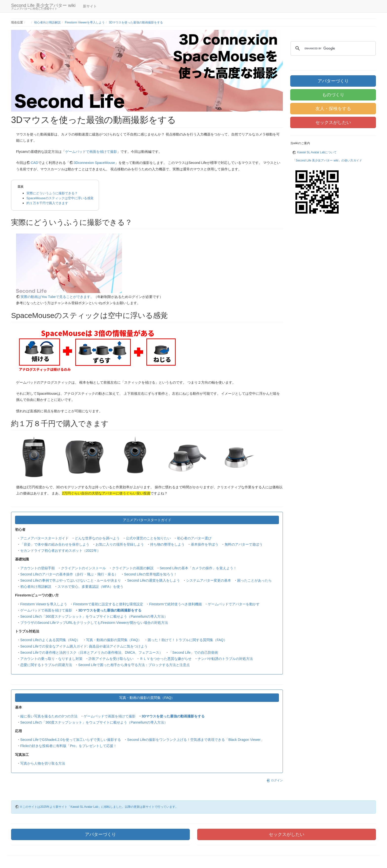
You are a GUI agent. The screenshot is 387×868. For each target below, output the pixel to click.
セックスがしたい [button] (333, 122)
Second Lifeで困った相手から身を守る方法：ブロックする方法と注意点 (134, 665)
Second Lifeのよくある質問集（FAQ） (50, 640)
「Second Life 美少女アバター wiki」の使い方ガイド (327, 160)
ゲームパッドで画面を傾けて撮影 (91, 152)
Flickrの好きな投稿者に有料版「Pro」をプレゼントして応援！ (68, 746)
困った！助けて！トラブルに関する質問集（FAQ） (187, 640)
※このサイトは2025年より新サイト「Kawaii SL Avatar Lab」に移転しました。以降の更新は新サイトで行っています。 (99, 807)
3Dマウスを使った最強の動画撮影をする (136, 22)
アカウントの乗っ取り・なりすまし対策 (51, 659)
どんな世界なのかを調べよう (97, 538)
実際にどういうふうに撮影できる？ (52, 193)
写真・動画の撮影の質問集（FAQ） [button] (147, 698)
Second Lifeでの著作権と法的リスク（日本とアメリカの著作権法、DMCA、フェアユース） (91, 652)
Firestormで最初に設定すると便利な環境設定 (108, 604)
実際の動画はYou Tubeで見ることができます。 (57, 297)
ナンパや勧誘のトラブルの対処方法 (225, 659)
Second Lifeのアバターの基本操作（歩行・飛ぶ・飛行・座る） (69, 574)
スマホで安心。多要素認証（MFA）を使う (90, 587)
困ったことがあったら (254, 580)
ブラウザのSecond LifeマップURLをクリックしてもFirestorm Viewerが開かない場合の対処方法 (94, 623)
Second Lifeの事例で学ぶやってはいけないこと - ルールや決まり (71, 580)
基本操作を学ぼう (205, 544)
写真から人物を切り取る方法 (43, 763)
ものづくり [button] (333, 95)
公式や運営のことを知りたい (148, 538)
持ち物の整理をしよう (167, 544)
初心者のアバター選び (194, 538)
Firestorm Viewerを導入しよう (85, 22)
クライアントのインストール (83, 568)
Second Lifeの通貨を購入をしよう (154, 580)
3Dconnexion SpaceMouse (94, 163)
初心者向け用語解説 (47, 22)
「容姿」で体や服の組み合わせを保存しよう (55, 544)
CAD (35, 163)
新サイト (90, 6)
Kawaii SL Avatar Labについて (317, 152)
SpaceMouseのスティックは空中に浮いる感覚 (60, 198)
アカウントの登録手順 (38, 568)
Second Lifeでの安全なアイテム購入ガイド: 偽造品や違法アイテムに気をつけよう (84, 646)
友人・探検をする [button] (333, 109)
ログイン (275, 780)
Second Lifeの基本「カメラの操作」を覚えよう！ (198, 568)
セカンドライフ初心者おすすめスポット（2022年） (60, 551)
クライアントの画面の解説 (133, 568)
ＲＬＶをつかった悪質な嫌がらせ (166, 659)
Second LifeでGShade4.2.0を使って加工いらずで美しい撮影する (71, 740)
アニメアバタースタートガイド (44, 538)
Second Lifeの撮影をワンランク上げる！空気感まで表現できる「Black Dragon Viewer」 (195, 740)
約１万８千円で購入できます (47, 203)
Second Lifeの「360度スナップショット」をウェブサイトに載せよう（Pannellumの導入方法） (94, 616)
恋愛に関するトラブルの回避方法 (46, 665)
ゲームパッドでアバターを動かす (234, 604)
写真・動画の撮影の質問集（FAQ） (114, 640)
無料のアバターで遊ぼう (244, 544)
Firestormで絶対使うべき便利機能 (175, 604)
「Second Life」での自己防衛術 (193, 652)
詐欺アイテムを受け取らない (111, 659)
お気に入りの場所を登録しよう (120, 544)
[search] (332, 48)
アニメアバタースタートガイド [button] (147, 520)
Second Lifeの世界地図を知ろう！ (151, 574)
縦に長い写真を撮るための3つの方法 (49, 716)
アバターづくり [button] (333, 81)
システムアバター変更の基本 (209, 580)
